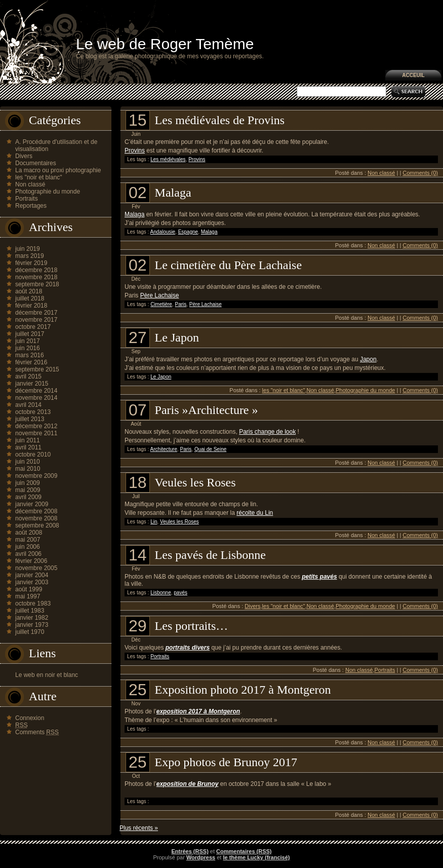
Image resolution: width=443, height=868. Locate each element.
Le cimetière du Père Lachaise (229, 265)
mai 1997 (28, 596)
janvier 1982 (32, 618)
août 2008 (29, 533)
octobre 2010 (33, 455)
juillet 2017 (30, 334)
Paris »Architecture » (207, 410)
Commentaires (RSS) (244, 851)
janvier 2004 (32, 575)
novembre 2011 (36, 433)
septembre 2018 (37, 284)
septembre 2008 (37, 525)
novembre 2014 (36, 398)
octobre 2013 (33, 412)
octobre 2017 (33, 327)
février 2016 (31, 362)
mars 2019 (30, 256)
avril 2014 (28, 405)
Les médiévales (168, 159)
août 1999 (29, 589)
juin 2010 (28, 462)
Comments (37, 732)
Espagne (188, 232)
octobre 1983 (33, 603)
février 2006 (31, 561)
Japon (368, 359)
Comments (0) (420, 173)
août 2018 (29, 291)
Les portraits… (192, 626)
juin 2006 (28, 547)
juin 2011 (28, 440)
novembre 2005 (36, 568)
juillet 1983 (30, 611)
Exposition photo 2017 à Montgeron (243, 690)
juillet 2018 (30, 298)
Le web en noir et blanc (47, 675)
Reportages (31, 206)
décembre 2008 (36, 511)
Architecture (164, 449)
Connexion (30, 718)
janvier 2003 (32, 582)
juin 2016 (28, 348)
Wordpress (201, 857)
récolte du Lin (255, 513)
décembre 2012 (36, 426)
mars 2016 (30, 355)
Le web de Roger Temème (165, 44)
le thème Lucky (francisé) (256, 857)
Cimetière (161, 304)
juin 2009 (28, 483)
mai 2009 (28, 490)
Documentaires (36, 163)
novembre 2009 (36, 476)
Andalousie (163, 232)
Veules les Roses (195, 482)
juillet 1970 (30, 632)
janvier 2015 (32, 384)
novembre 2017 (36, 320)
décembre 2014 (36, 391)
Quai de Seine (210, 449)
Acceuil (413, 75)
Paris (181, 304)
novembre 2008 (36, 518)
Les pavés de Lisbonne (210, 555)
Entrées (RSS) (190, 851)
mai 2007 (28, 540)
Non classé (30, 184)
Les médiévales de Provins (220, 120)
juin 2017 (28, 341)
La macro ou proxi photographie (58, 170)
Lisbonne (161, 593)
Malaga (173, 193)
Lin (154, 522)
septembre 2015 (37, 369)
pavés (180, 593)
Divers (24, 156)
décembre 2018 (36, 270)
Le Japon (177, 337)
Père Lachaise (160, 295)
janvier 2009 (32, 504)
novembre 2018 (36, 277)
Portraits (27, 199)
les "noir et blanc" (39, 177)
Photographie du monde (48, 192)
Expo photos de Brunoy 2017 (226, 762)
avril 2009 (28, 497)
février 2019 (31, 263)
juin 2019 (28, 249)
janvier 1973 (32, 625)
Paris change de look (267, 432)
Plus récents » (139, 828)
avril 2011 (28, 447)
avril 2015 (28, 376)
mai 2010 (28, 469)
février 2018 (31, 306)
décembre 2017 (36, 313)
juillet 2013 (30, 419)
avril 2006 (28, 554)
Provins (135, 150)
